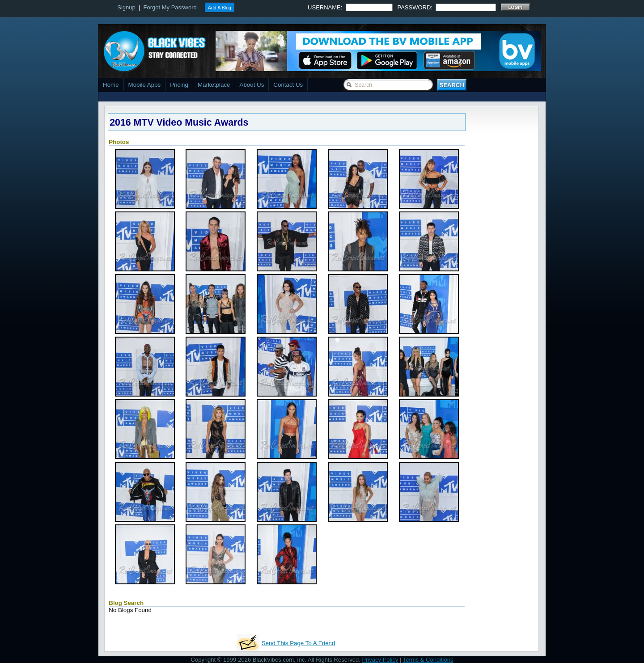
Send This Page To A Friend (299, 643)
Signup (126, 7)
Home (111, 85)
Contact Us (288, 85)
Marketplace (214, 85)
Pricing (179, 85)
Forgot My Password (170, 7)
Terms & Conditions (428, 660)
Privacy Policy (380, 660)
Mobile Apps (145, 85)
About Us (252, 85)
